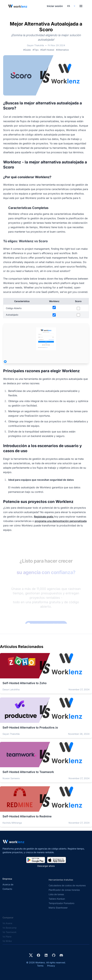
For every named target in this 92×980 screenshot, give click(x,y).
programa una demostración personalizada (61, 521)
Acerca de (8, 887)
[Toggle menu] (81, 6)
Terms (40, 966)
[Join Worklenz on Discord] (61, 955)
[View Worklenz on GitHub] (54, 955)
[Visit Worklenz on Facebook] (38, 955)
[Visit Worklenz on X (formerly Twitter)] (31, 955)
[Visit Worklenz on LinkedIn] (46, 955)
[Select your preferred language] (71, 6)
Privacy (51, 966)
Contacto (7, 892)
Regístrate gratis (44, 517)
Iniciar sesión (55, 6)
